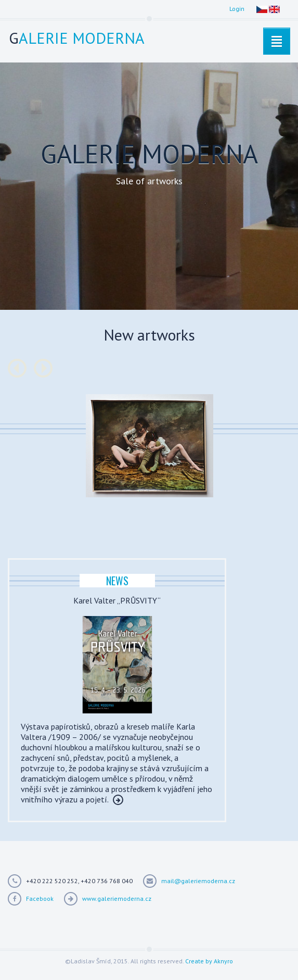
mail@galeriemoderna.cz (198, 881)
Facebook (40, 899)
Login (237, 9)
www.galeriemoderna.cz (117, 899)
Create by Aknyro (209, 961)
